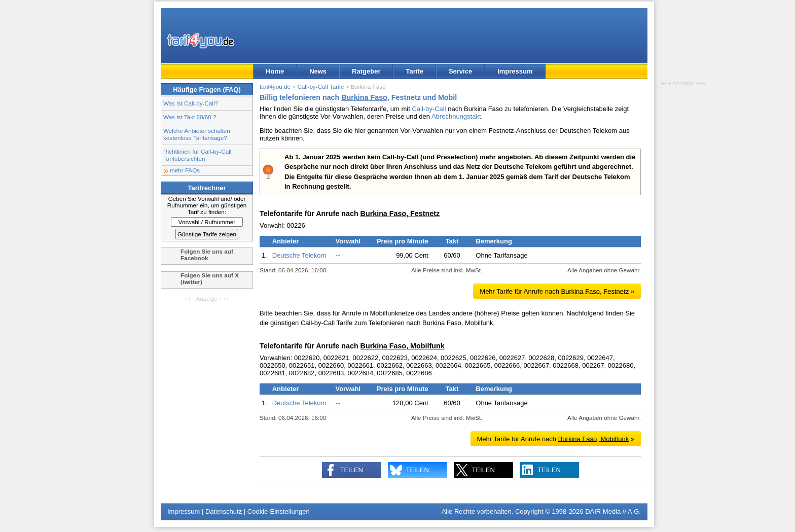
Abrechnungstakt (456, 116)
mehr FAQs (185, 170)
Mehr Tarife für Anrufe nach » (557, 291)
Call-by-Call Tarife (320, 86)
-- (338, 255)
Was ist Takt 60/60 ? (190, 117)
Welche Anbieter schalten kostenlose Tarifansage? (197, 134)
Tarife (414, 71)
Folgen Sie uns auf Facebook (207, 255)
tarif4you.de (275, 86)
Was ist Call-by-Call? (191, 103)
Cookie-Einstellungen (279, 511)
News (318, 71)
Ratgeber (366, 71)
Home (275, 71)
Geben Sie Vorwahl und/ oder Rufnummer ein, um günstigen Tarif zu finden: (207, 205)
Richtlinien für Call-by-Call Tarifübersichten (197, 155)
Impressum (515, 71)
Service (460, 71)
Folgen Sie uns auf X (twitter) (210, 278)
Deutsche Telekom (299, 255)
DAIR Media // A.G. (613, 511)
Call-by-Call (429, 109)
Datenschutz (224, 511)
